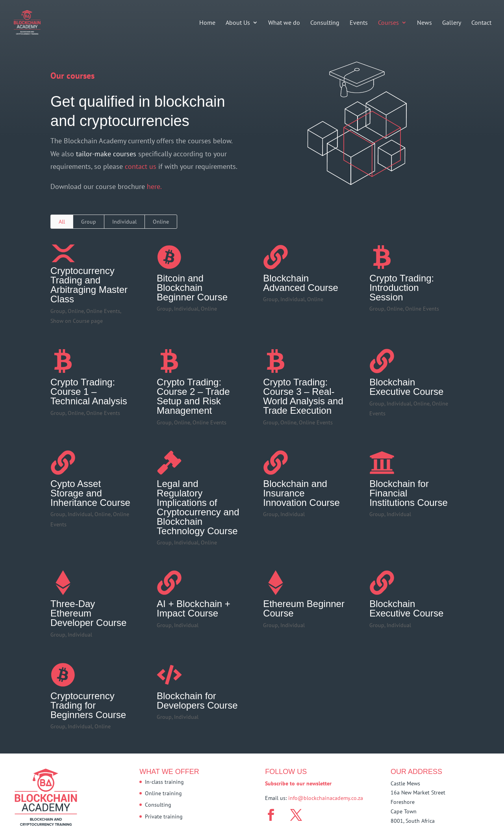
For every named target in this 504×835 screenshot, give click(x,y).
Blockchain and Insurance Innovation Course (301, 493)
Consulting (325, 23)
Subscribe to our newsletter (298, 783)
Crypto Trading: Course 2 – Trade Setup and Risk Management (193, 396)
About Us (238, 23)
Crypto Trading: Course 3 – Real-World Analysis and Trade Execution (303, 396)
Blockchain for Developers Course (197, 701)
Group (89, 222)
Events (359, 23)
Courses (388, 23)
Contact (481, 23)
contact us (142, 166)
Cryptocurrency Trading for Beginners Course (88, 705)
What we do (284, 23)
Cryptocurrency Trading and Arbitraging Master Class (89, 285)
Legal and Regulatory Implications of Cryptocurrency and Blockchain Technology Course (198, 507)
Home (207, 23)
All (62, 222)
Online (161, 222)
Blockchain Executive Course (406, 387)
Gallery (452, 23)
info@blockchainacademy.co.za (326, 798)
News (424, 23)
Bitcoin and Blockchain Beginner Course (192, 288)
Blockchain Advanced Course (301, 283)
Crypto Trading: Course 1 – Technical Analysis (89, 392)
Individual (124, 222)
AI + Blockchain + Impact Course (194, 608)
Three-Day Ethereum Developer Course (88, 613)
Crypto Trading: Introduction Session (402, 288)
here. (154, 186)
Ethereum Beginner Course (304, 608)
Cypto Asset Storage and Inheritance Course (90, 493)
